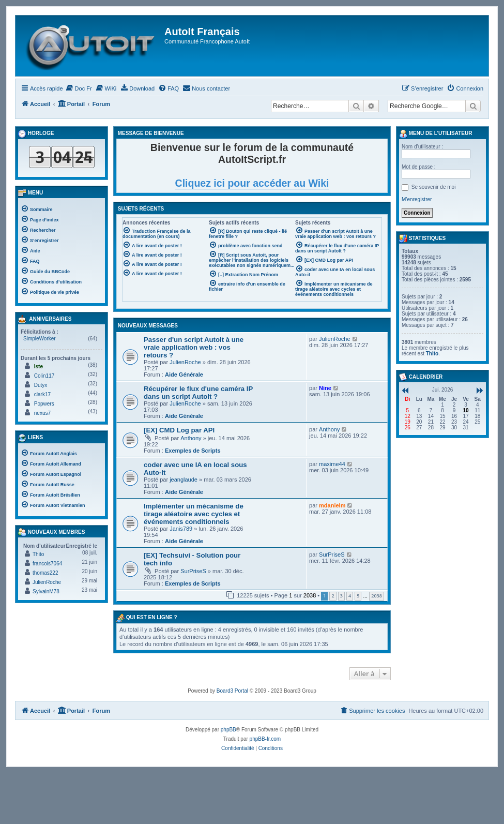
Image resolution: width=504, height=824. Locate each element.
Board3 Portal (232, 691)
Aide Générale (184, 374)
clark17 (42, 394)
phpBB (228, 730)
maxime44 (332, 464)
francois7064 (47, 564)
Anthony (191, 438)
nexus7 (42, 413)
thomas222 (45, 573)
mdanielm (332, 505)
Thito (38, 554)
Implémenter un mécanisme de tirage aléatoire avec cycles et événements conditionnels (194, 514)
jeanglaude (184, 480)
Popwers (44, 404)
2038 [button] (377, 596)
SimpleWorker (40, 339)
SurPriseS (193, 571)
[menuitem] (79, 88)
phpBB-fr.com (265, 739)
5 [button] (358, 596)
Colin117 (44, 376)
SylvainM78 (46, 591)
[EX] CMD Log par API (179, 430)
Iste (39, 366)
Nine (325, 388)
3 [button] (341, 596)
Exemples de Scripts (193, 451)
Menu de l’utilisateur (436, 134)
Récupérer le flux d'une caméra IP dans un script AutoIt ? (198, 393)
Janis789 (181, 529)
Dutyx (41, 385)
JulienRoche (185, 362)
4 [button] (350, 596)
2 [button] (333, 596)
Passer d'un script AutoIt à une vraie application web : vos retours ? (194, 347)
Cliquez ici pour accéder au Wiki (252, 183)
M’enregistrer (417, 199)
